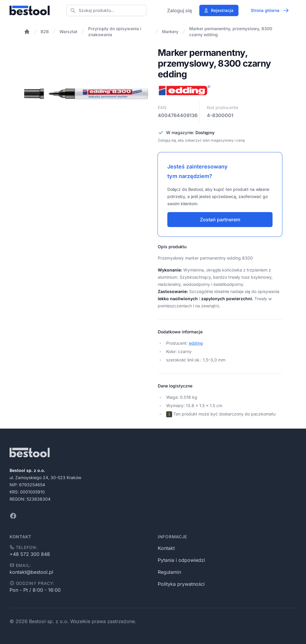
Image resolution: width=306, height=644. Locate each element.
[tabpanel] (86, 94)
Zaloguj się (179, 10)
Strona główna (270, 10)
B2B (45, 32)
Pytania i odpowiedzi (181, 560)
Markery (170, 32)
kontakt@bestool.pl (31, 572)
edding (196, 343)
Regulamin (169, 572)
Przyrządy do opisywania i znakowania (115, 32)
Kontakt (166, 548)
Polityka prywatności (181, 584)
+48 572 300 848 (30, 554)
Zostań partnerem (220, 220)
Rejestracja (219, 10)
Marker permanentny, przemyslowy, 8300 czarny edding (231, 32)
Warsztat (68, 32)
